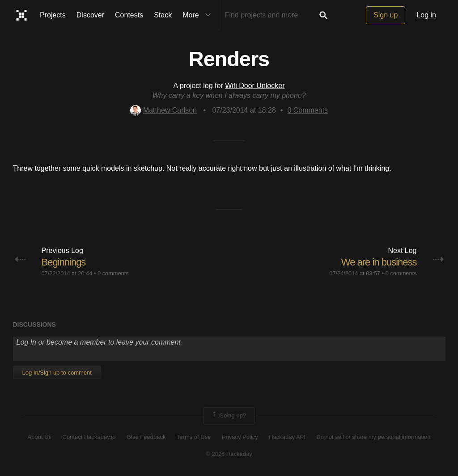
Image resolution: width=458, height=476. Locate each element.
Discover (90, 15)
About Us (40, 437)
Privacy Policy (240, 437)
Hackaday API (287, 437)
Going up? (229, 416)
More (199, 15)
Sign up (386, 15)
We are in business (379, 262)
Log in (426, 15)
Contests (129, 15)
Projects (53, 15)
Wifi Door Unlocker (255, 86)
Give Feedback (146, 437)
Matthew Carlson (163, 110)
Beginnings (64, 262)
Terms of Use (194, 437)
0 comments (113, 273)
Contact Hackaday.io (89, 437)
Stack (163, 15)
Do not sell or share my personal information (373, 437)
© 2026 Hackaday (229, 454)
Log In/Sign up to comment (57, 373)
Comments (307, 110)
